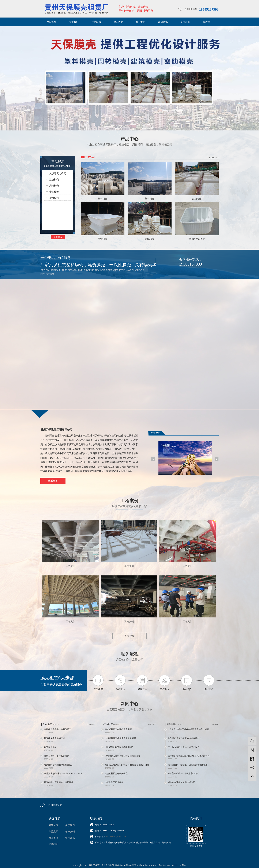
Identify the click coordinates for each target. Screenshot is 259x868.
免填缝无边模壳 (58, 173)
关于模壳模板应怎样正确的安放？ (184, 747)
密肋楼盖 (54, 192)
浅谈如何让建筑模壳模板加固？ (119, 747)
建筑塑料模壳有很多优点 (116, 773)
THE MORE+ (213, 158)
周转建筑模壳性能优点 (55, 738)
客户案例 (141, 22)
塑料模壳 (54, 198)
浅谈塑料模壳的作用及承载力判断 (120, 738)
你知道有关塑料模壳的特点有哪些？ (185, 738)
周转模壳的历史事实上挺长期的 (59, 782)
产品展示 (96, 22)
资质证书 (185, 22)
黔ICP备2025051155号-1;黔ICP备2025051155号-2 (163, 865)
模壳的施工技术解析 (114, 782)
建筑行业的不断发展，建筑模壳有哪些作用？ (189, 765)
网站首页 (52, 22)
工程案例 (71, 566)
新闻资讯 (163, 22)
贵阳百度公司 (55, 805)
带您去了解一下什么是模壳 (57, 756)
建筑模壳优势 (50, 747)
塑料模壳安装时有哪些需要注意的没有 (122, 756)
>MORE (91, 724)
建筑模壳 (54, 180)
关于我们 (74, 22)
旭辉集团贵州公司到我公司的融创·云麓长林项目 (127, 765)
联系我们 (207, 22)
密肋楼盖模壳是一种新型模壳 (58, 729)
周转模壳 (54, 186)
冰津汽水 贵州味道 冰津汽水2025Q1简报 (63, 773)
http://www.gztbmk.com (116, 837)
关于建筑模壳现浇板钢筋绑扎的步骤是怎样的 (189, 756)
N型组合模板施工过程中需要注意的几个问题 (188, 729)
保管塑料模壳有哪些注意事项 (118, 729)
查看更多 (58, 237)
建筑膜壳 (118, 22)
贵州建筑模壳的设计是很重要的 (59, 765)
